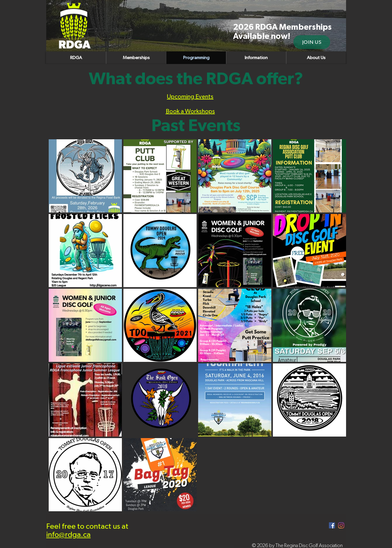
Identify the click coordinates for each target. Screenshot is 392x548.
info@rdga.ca (68, 535)
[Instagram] (341, 525)
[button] (316, 58)
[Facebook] (332, 525)
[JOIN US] (312, 42)
